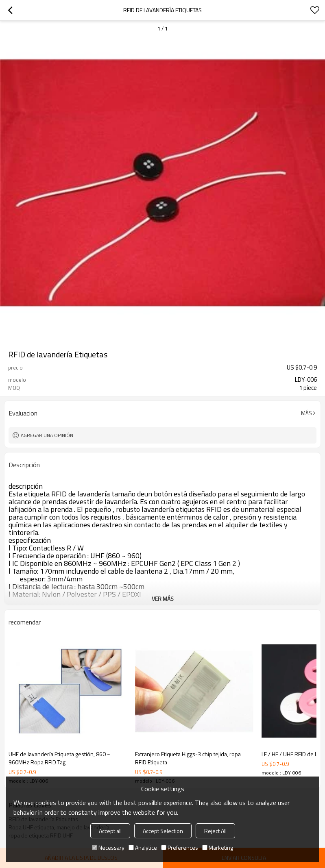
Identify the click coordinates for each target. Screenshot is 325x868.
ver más (163, 599)
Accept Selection (163, 831)
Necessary (108, 847)
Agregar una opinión (47, 435)
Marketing (218, 847)
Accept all (110, 831)
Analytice (143, 847)
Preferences (180, 847)
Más (306, 413)
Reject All (215, 831)
